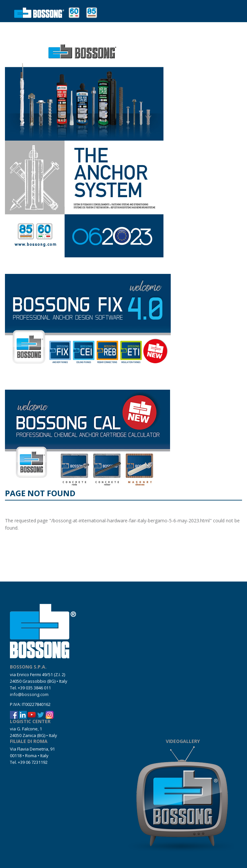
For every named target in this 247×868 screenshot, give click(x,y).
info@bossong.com (29, 694)
